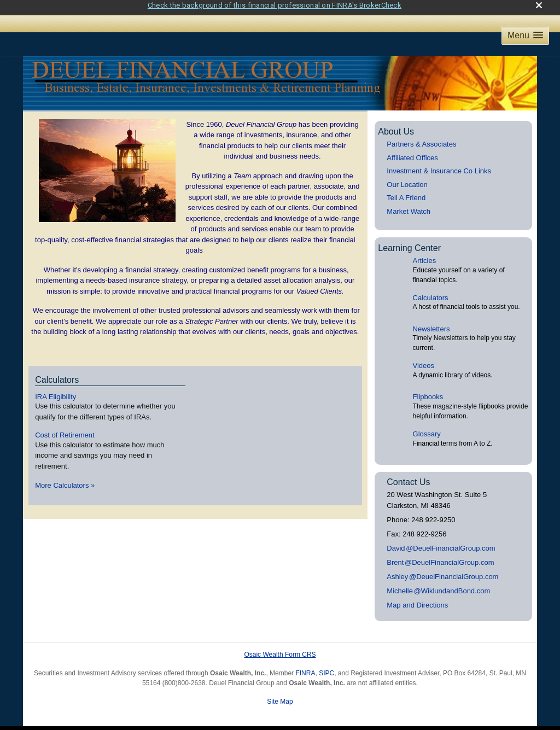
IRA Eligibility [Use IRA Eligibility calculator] (56, 391)
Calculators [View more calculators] (57, 374)
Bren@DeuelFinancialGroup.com (440, 557)
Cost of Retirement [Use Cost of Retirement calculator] (65, 430)
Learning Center (409, 242)
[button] (525, 30)
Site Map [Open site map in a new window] (280, 696)
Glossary (427, 428)
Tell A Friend (406, 192)
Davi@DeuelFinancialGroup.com (441, 543)
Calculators (431, 292)
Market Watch (409, 206)
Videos (424, 360)
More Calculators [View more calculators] (65, 480)
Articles (425, 255)
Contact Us (408, 477)
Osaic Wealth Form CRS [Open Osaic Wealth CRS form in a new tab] (280, 649)
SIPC (326, 668)
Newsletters (431, 323)
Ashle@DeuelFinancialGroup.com (442, 571)
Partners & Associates (421, 139)
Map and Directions (417, 600)
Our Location (407, 179)
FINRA (305, 668)
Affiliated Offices (412, 152)
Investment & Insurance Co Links (439, 165)
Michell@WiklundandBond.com (438, 585)
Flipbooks (428, 391)
